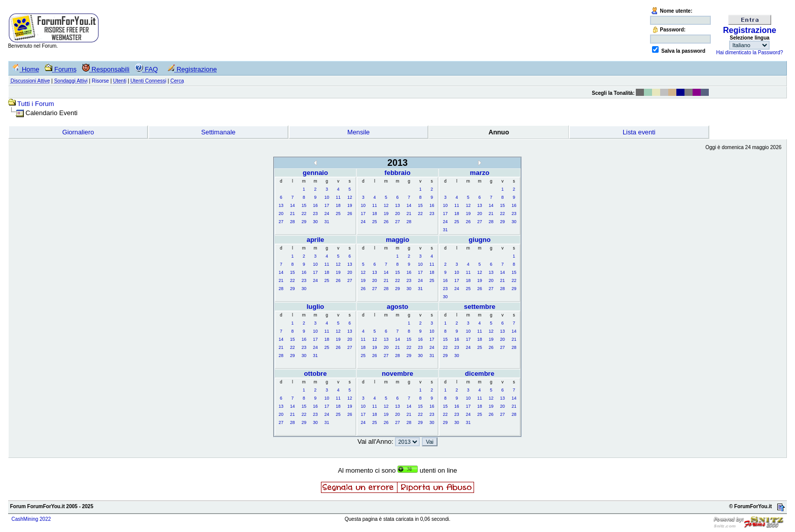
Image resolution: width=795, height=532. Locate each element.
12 (350, 197)
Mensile (358, 132)
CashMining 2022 (31, 519)
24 (327, 214)
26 (350, 214)
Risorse (100, 81)
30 (315, 222)
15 (304, 205)
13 (281, 205)
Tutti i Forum (35, 104)
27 (281, 222)
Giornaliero (78, 132)
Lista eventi (639, 132)
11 (338, 197)
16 (315, 205)
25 (338, 214)
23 (315, 214)
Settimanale (219, 132)
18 (338, 205)
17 (327, 205)
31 (327, 222)
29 (304, 222)
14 (292, 205)
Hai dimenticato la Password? (750, 52)
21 (292, 214)
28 (292, 222)
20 (281, 214)
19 (350, 205)
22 (304, 214)
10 (327, 197)
